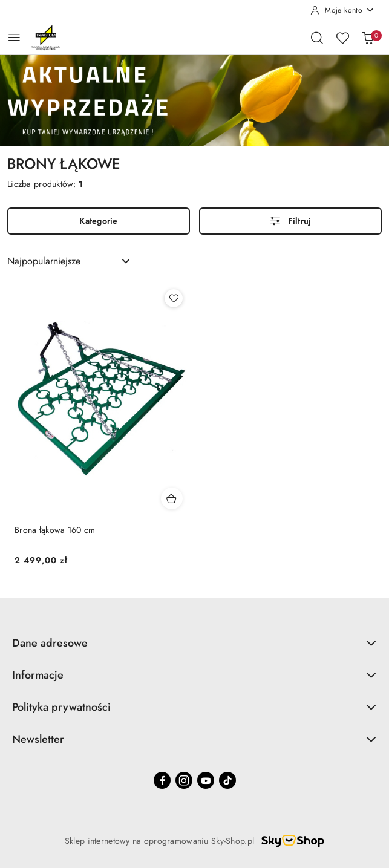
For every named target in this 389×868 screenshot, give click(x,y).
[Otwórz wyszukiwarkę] (317, 38)
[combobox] (70, 262)
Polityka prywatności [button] (194, 707)
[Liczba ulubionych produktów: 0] (342, 38)
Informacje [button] (194, 675)
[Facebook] (162, 780)
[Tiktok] (227, 780)
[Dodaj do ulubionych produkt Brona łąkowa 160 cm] (174, 298)
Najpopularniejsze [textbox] (44, 261)
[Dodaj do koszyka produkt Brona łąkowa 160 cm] (172, 498)
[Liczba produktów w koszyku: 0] (368, 38)
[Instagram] (184, 780)
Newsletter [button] (194, 739)
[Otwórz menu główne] (14, 37)
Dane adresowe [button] (194, 643)
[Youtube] (206, 780)
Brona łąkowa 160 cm (55, 530)
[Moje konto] (342, 10)
